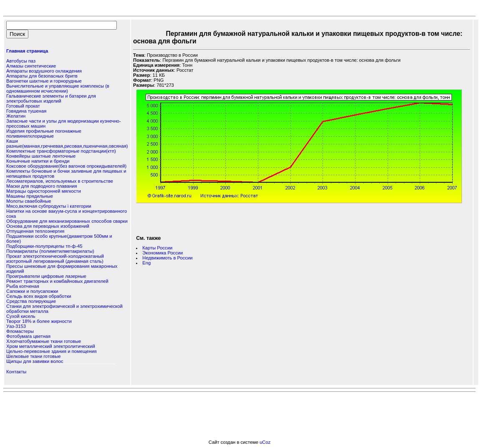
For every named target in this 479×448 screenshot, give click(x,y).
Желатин (16, 116)
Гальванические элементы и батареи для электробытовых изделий (51, 98)
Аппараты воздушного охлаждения (44, 71)
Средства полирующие (31, 301)
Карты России (157, 248)
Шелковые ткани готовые (33, 356)
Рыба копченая (23, 286)
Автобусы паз (21, 61)
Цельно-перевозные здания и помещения (52, 351)
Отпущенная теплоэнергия (35, 231)
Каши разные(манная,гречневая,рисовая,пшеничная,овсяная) (67, 143)
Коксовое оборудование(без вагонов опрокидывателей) (66, 166)
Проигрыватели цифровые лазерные (46, 276)
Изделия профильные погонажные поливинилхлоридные (44, 133)
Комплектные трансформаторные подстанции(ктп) (61, 151)
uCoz (265, 442)
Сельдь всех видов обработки (39, 296)
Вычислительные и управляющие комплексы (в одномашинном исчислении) (58, 88)
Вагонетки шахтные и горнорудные (44, 81)
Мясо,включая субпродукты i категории (49, 206)
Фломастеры (20, 331)
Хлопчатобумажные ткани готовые (44, 341)
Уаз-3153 (16, 326)
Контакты (16, 372)
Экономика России (163, 253)
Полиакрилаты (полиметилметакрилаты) (50, 251)
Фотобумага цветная (28, 336)
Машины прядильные (30, 196)
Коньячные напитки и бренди (38, 161)
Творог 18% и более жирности (39, 321)
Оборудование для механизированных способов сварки (67, 221)
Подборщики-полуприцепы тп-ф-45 (44, 246)
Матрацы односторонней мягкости (44, 191)
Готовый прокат (23, 106)
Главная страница (27, 51)
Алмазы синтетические (31, 66)
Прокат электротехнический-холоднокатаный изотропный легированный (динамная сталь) (55, 259)
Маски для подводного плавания (42, 186)
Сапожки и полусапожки (32, 291)
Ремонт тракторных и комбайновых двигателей (57, 281)
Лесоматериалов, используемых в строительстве (60, 181)
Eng (146, 263)
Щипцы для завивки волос (35, 361)
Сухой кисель (21, 316)
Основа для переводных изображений (48, 226)
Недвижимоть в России (167, 258)
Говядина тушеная (26, 111)
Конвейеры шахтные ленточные (41, 156)
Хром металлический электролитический (51, 346)
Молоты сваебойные (29, 201)
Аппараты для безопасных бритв (42, 76)
